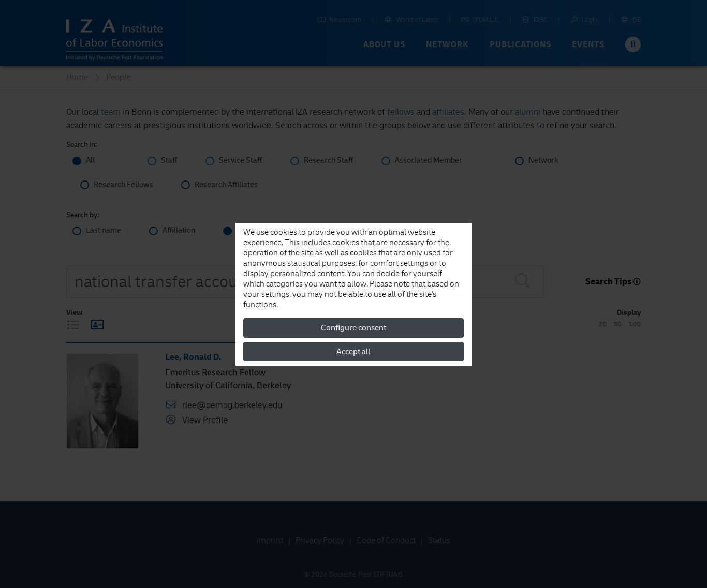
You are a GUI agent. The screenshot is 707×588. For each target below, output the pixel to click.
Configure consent (353, 328)
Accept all (353, 352)
